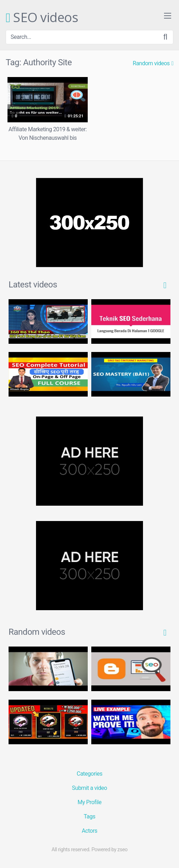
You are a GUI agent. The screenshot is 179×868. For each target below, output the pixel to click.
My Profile (90, 802)
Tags (90, 816)
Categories (89, 774)
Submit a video (89, 788)
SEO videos (42, 18)
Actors (89, 831)
